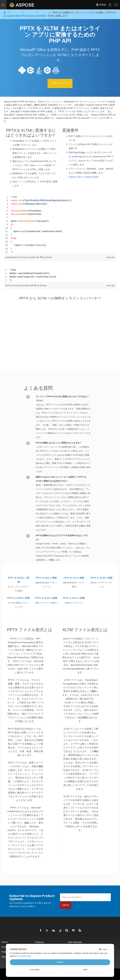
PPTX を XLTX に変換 (74, 598)
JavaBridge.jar (78, 156)
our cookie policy (24, 956)
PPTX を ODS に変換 (46, 578)
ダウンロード (60, 83)
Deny (85, 970)
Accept (60, 962)
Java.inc (82, 160)
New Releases (75, 942)
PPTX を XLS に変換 (74, 578)
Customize (35, 970)
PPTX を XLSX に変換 (46, 598)
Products (39, 942)
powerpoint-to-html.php (17, 257)
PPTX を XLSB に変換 (102, 578)
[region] (60, 224)
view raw (110, 257)
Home (5, 942)
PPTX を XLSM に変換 (19, 598)
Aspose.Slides (92, 177)
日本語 (101, 5)
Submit (66, 905)
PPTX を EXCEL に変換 (19, 580)
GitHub (49, 257)
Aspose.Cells (75, 177)
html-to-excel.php (14, 285)
